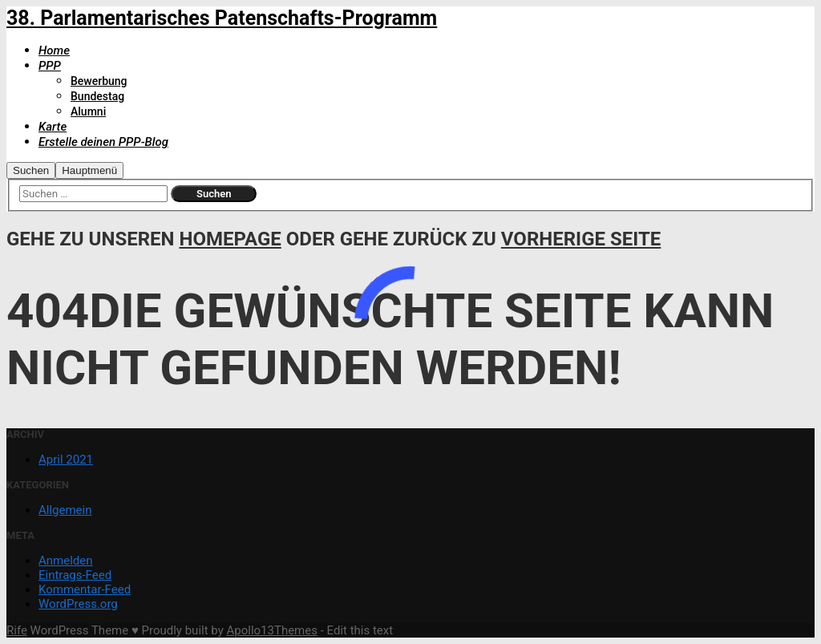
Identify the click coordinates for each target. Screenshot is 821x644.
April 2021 (66, 460)
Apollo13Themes (272, 630)
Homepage (230, 239)
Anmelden (66, 561)
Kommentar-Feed (85, 589)
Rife (17, 630)
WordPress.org (78, 604)
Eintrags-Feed (75, 575)
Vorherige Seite (581, 239)
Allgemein (65, 510)
